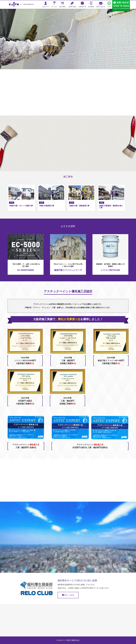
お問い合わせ (101, 7)
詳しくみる (68, 595)
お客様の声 (82, 7)
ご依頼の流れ (72, 7)
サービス (54, 7)
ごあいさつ (46, 7)
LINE (109, 7)
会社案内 (91, 7)
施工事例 (62, 7)
